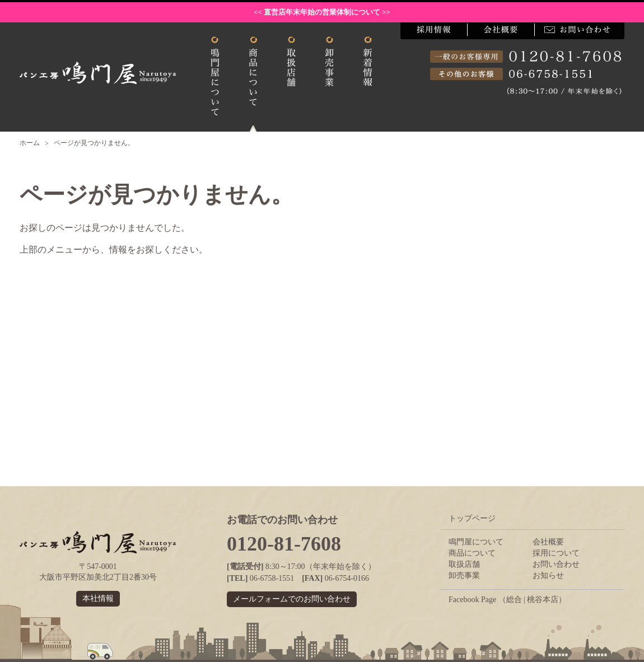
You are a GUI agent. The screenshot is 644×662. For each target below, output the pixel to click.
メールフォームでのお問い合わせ (292, 599)
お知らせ (548, 575)
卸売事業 (464, 575)
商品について (472, 553)
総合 (514, 600)
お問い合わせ (556, 564)
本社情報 (98, 598)
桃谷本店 (543, 600)
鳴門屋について (476, 542)
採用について (556, 553)
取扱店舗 (464, 564)
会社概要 (548, 542)
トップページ (472, 518)
